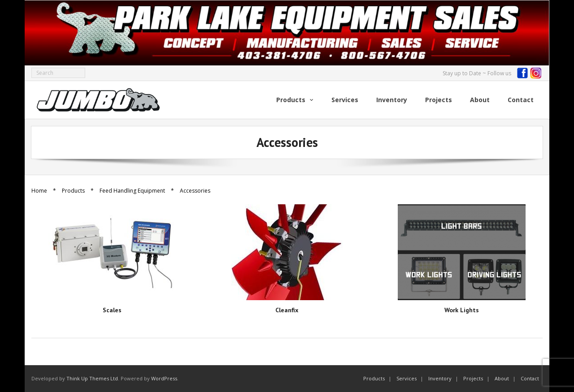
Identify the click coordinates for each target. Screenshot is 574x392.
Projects (473, 378)
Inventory (440, 378)
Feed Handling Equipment (132, 191)
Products (73, 191)
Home (39, 191)
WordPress (164, 378)
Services (407, 378)
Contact (530, 378)
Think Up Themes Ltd (92, 378)
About (502, 378)
